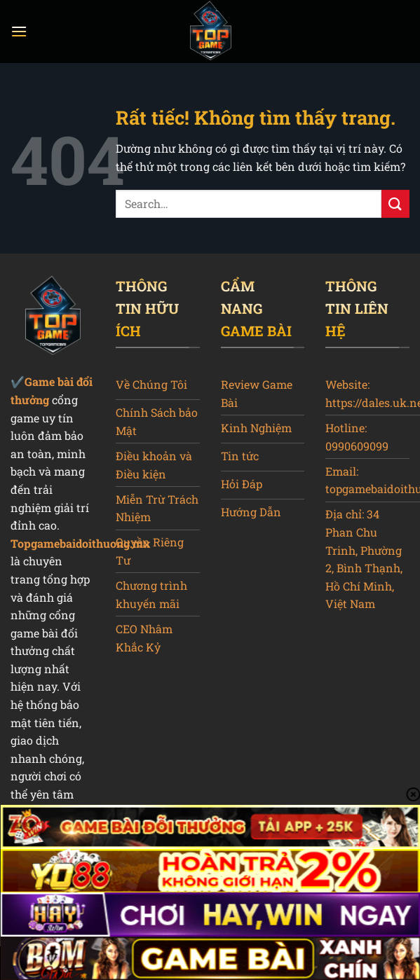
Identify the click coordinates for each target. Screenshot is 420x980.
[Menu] (19, 31)
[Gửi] (395, 203)
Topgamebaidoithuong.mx (80, 543)
